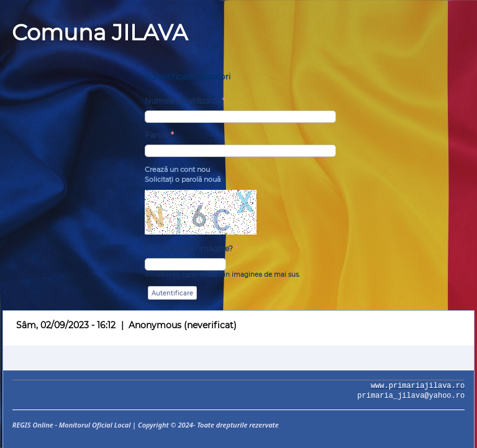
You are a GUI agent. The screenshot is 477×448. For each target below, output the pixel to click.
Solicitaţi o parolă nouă (183, 179)
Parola (159, 135)
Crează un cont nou (177, 169)
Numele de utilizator (185, 101)
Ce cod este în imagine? (191, 249)
